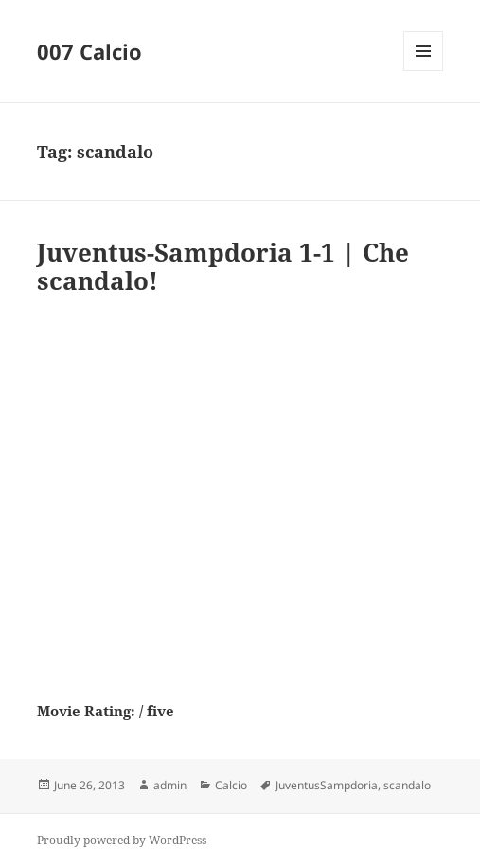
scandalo (407, 785)
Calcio (231, 785)
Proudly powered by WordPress (122, 840)
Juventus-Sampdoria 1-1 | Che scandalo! (223, 266)
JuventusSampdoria (327, 785)
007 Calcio (89, 51)
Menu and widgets (424, 71)
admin (170, 785)
